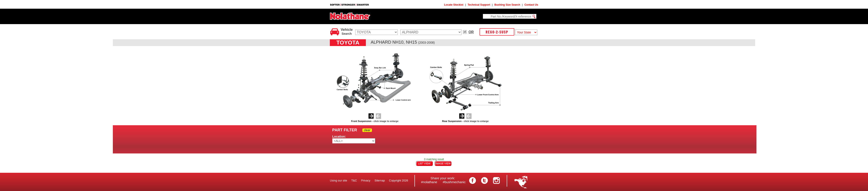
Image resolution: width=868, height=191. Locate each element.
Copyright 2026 (399, 180)
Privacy (366, 180)
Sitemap (380, 180)
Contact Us (531, 5)
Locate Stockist (454, 5)
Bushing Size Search (507, 5)
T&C (354, 180)
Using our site (338, 180)
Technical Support (479, 5)
